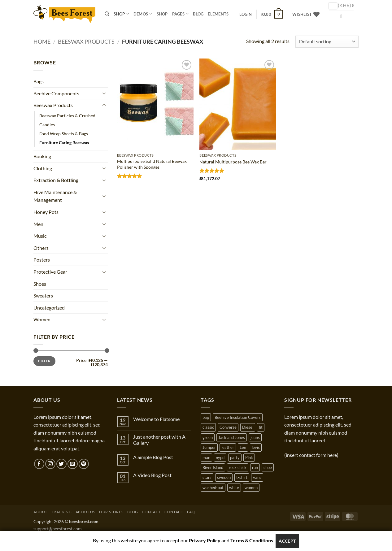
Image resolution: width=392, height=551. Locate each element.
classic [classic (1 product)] (208, 427)
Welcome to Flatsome (156, 419)
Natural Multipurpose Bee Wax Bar (233, 162)
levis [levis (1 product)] (256, 447)
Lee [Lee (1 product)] (243, 447)
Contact (151, 512)
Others (41, 248)
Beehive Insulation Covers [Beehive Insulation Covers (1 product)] (238, 417)
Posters (42, 260)
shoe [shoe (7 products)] (268, 467)
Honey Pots (46, 212)
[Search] (107, 14)
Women (42, 319)
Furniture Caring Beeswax (64, 143)
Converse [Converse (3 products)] (228, 427)
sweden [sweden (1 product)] (224, 477)
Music (40, 236)
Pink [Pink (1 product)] (249, 458)
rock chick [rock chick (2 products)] (238, 467)
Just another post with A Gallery (159, 440)
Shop (121, 14)
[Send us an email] (73, 464)
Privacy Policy (205, 540)
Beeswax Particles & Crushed (67, 116)
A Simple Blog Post (153, 457)
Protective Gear (50, 272)
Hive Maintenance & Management (55, 196)
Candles (47, 125)
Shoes (40, 284)
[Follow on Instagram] (50, 464)
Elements (218, 14)
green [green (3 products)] (208, 437)
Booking (42, 156)
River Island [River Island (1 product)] (213, 467)
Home (42, 41)
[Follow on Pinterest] (84, 464)
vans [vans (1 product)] (257, 477)
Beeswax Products (86, 41)
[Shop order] (327, 42)
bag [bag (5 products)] (206, 417)
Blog (198, 14)
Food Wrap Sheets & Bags (64, 134)
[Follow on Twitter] (61, 464)
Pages (181, 14)
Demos (143, 14)
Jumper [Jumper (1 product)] (209, 447)
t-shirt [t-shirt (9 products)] (242, 477)
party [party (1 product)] (235, 458)
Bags (39, 81)
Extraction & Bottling (56, 180)
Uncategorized (49, 308)
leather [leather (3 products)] (228, 447)
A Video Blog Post (152, 475)
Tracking (61, 512)
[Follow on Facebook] (39, 464)
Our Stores (111, 512)
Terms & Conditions (252, 540)
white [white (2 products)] (234, 488)
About (40, 512)
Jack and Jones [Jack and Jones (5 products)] (232, 437)
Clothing (43, 168)
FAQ (191, 512)
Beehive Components (56, 93)
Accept (287, 541)
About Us (85, 512)
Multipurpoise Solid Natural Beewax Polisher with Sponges (152, 164)
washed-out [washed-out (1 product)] (213, 488)
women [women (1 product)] (251, 488)
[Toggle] (104, 93)
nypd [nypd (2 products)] (220, 458)
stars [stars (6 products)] (207, 477)
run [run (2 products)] (255, 467)
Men (38, 224)
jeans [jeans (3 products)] (255, 437)
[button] (246, 14)
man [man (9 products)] (206, 458)
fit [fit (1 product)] (261, 427)
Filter (44, 361)
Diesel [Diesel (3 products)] (248, 427)
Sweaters (43, 295)
